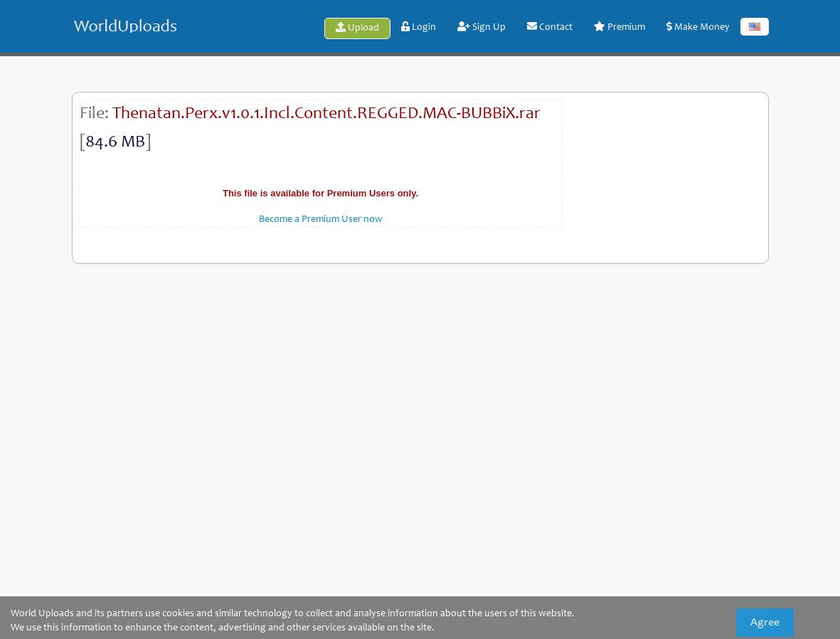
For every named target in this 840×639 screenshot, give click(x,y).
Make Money (698, 27)
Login (419, 27)
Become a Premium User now (321, 220)
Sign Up (482, 27)
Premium (620, 27)
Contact (550, 27)
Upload (357, 28)
